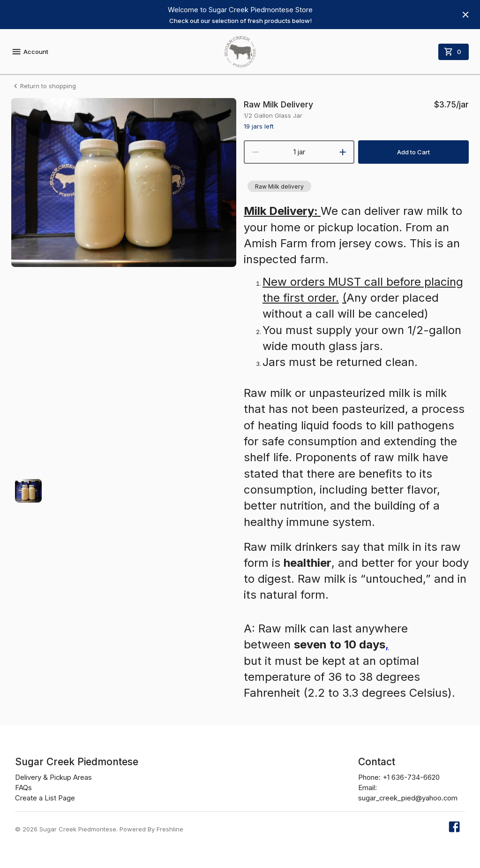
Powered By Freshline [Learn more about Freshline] (151, 829)
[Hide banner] (465, 15)
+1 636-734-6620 (411, 777)
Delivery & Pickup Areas (53, 777)
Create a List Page (45, 798)
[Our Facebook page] (454, 829)
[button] (279, 186)
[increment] (343, 152)
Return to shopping (44, 86)
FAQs (23, 788)
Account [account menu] (30, 52)
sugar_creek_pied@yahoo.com (408, 798)
